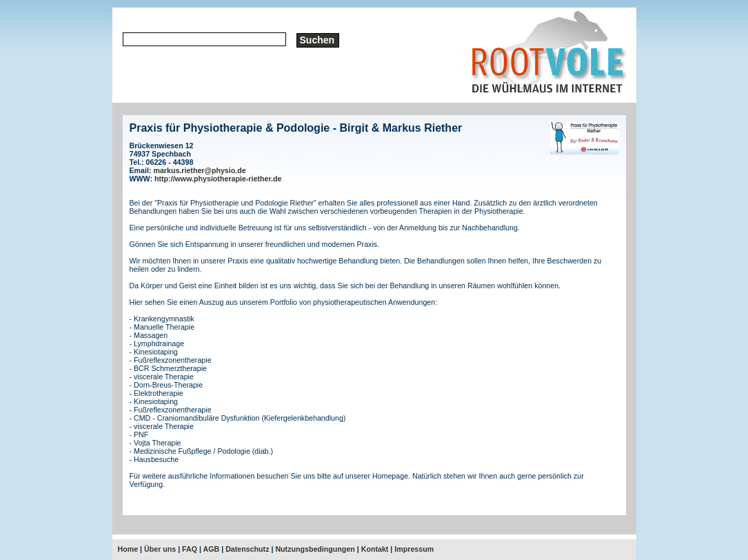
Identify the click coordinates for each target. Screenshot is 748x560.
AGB (212, 549)
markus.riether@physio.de (199, 170)
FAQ (190, 549)
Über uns (160, 549)
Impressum (414, 549)
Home (128, 549)
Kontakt (375, 549)
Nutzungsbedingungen (315, 549)
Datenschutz (247, 549)
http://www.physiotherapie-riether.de (218, 179)
